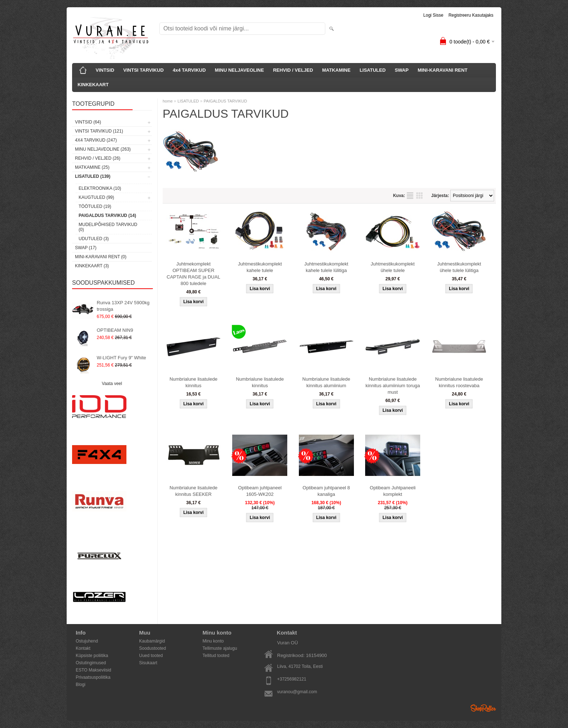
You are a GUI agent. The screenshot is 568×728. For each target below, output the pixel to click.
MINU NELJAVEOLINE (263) (103, 149)
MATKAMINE (336, 70)
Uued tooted (151, 656)
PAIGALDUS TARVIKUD (225, 101)
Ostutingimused (91, 663)
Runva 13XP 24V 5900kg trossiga (123, 306)
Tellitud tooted (216, 656)
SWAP (402, 70)
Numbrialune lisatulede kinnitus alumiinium (326, 382)
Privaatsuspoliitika (93, 677)
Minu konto (213, 641)
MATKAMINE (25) (92, 167)
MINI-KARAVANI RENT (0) (101, 257)
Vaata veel (112, 384)
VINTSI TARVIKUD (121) (99, 131)
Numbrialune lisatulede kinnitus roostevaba (459, 382)
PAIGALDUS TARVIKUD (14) (107, 216)
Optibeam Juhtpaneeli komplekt (393, 491)
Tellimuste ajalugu (220, 648)
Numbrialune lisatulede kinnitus (193, 382)
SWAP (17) (86, 248)
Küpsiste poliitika (92, 656)
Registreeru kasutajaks (471, 15)
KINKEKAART (93, 85)
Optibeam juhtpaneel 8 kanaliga (326, 491)
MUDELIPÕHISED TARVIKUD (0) (108, 227)
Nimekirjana (410, 196)
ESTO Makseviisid (93, 670)
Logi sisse (433, 15)
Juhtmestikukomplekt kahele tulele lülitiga (326, 267)
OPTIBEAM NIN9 (115, 330)
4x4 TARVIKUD (189, 70)
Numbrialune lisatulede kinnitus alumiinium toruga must (393, 386)
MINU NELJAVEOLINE (239, 70)
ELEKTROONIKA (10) (100, 188)
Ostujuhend (87, 641)
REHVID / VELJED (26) (98, 158)
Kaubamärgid (152, 641)
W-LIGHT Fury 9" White (121, 358)
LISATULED (373, 70)
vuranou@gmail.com (297, 692)
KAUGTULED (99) (96, 197)
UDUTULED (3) (94, 239)
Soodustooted (153, 648)
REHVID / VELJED (293, 70)
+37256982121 (292, 679)
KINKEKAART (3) (92, 266)
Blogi (81, 685)
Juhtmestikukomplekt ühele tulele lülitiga (459, 267)
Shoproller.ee (483, 708)
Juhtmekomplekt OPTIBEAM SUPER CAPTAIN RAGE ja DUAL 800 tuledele (193, 274)
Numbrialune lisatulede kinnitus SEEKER (193, 491)
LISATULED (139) (93, 176)
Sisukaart (148, 663)
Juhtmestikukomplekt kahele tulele (260, 267)
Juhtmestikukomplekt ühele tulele (392, 267)
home (168, 101)
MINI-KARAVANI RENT (442, 70)
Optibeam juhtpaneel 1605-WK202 (260, 491)
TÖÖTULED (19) (95, 206)
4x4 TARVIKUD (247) (96, 140)
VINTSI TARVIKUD (143, 70)
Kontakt (83, 648)
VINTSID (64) (88, 122)
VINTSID (105, 70)
